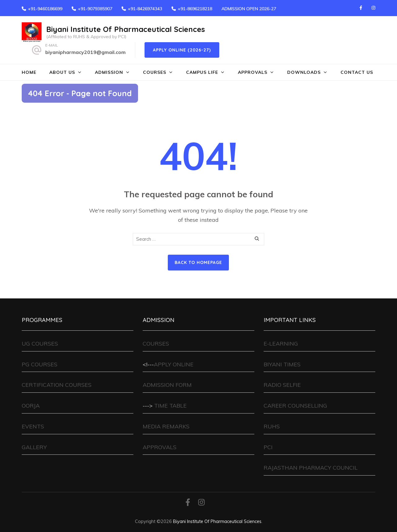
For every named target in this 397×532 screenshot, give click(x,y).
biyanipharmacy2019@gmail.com (85, 52)
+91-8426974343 (145, 9)
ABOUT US (62, 72)
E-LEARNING (281, 344)
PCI (268, 447)
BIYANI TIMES (282, 364)
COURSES (155, 72)
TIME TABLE (170, 406)
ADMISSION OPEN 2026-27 (249, 9)
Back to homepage (198, 262)
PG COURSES (40, 364)
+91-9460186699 (45, 9)
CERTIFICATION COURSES (57, 385)
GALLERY (34, 447)
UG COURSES (40, 344)
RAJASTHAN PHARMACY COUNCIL (311, 468)
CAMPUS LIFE (202, 72)
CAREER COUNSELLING (295, 406)
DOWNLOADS (304, 72)
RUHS (272, 426)
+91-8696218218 (195, 9)
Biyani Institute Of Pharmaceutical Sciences (126, 29)
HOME (29, 72)
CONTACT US (357, 72)
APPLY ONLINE (174, 364)
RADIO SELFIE (282, 385)
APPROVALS (253, 72)
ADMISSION (109, 72)
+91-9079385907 (95, 9)
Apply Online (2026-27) (182, 50)
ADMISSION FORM (167, 385)
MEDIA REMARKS (166, 426)
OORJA (31, 406)
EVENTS (33, 426)
